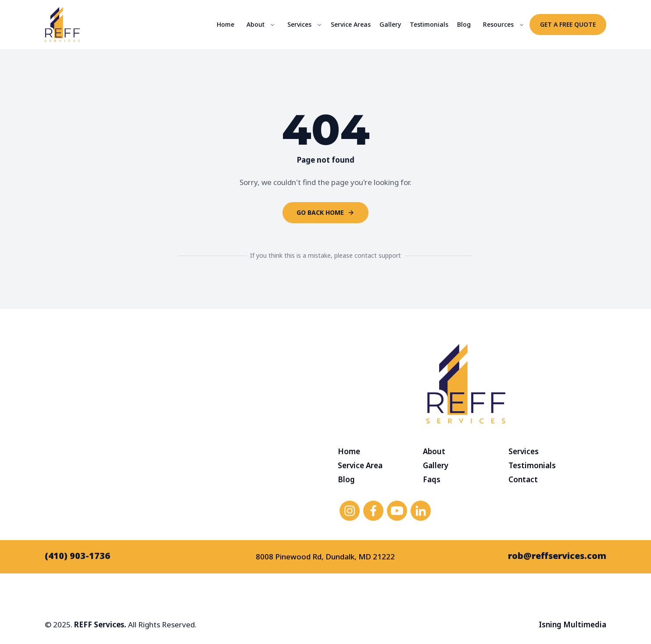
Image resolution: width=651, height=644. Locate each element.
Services (299, 24)
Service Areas (351, 24)
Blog (464, 24)
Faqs (432, 479)
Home (225, 24)
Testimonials (429, 24)
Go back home (325, 212)
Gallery (390, 24)
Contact (523, 479)
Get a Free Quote (568, 24)
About (256, 24)
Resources (498, 24)
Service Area (360, 465)
